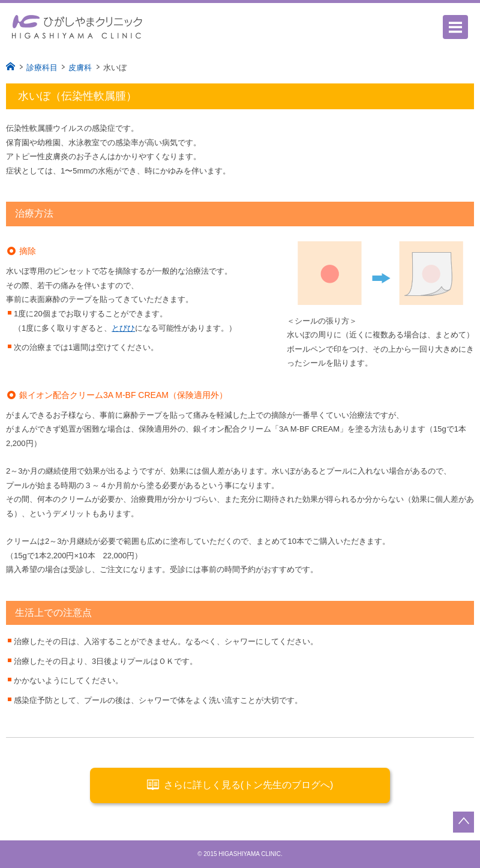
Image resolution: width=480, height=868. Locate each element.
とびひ (123, 328)
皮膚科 (80, 68)
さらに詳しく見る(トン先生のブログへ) (240, 785)
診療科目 (42, 68)
